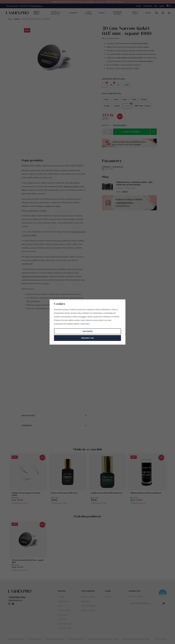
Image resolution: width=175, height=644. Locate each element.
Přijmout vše (87, 338)
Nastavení (87, 331)
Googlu (83, 317)
